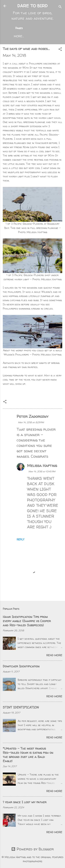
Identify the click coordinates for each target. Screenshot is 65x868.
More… (19, 36)
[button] (60, 49)
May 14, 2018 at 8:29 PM (31, 422)
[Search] (60, 7)
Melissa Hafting (42, 466)
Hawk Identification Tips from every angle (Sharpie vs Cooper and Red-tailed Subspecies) (27, 621)
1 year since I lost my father (25, 802)
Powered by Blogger (32, 849)
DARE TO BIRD (32, 6)
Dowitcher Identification (21, 666)
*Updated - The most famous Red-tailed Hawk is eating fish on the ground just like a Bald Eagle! (28, 755)
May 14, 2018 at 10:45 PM (42, 471)
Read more (54, 655)
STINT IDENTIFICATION (21, 707)
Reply (20, 539)
